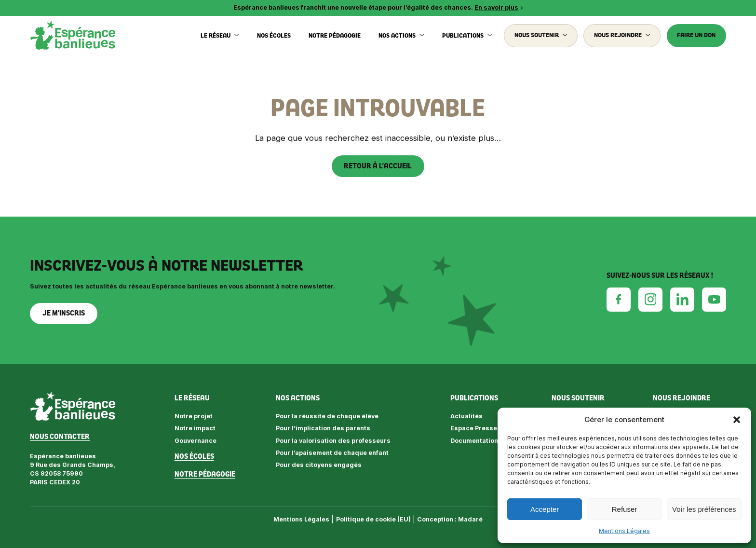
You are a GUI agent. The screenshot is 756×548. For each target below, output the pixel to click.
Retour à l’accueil (378, 166)
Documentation (474, 441)
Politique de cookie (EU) (373, 519)
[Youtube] (714, 300)
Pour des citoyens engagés (319, 465)
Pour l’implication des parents (323, 428)
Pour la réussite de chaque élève (327, 416)
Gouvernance (196, 441)
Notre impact (195, 428)
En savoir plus (496, 7)
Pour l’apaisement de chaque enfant (332, 453)
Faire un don (696, 35)
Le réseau (220, 35)
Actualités (466, 416)
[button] (737, 420)
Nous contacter (60, 437)
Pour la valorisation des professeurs (333, 441)
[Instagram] (651, 299)
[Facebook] (618, 299)
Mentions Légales (624, 531)
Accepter (545, 509)
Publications (467, 35)
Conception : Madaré (450, 519)
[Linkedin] (682, 299)
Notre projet (194, 416)
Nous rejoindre (622, 35)
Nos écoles (274, 35)
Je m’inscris (64, 313)
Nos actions (401, 35)
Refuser (625, 509)
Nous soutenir (541, 35)
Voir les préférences (704, 509)
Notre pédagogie (335, 35)
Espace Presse (474, 428)
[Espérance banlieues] (73, 35)
